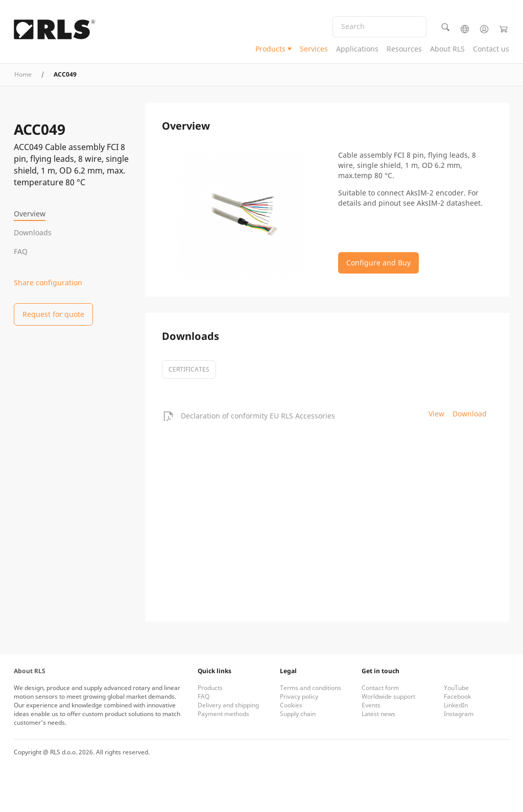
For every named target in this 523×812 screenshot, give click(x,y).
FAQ (21, 251)
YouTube (456, 688)
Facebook (457, 696)
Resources (404, 49)
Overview (30, 214)
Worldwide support (388, 696)
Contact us (491, 49)
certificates (189, 369)
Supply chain (298, 714)
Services (314, 49)
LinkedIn (456, 705)
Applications (357, 49)
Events (371, 705)
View (436, 414)
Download (470, 414)
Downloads (33, 232)
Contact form (380, 688)
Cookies (291, 705)
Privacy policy (299, 696)
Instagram (459, 714)
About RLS (447, 49)
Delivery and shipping (228, 705)
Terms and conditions (311, 688)
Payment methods (223, 714)
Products (270, 49)
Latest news (378, 714)
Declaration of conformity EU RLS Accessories (258, 416)
